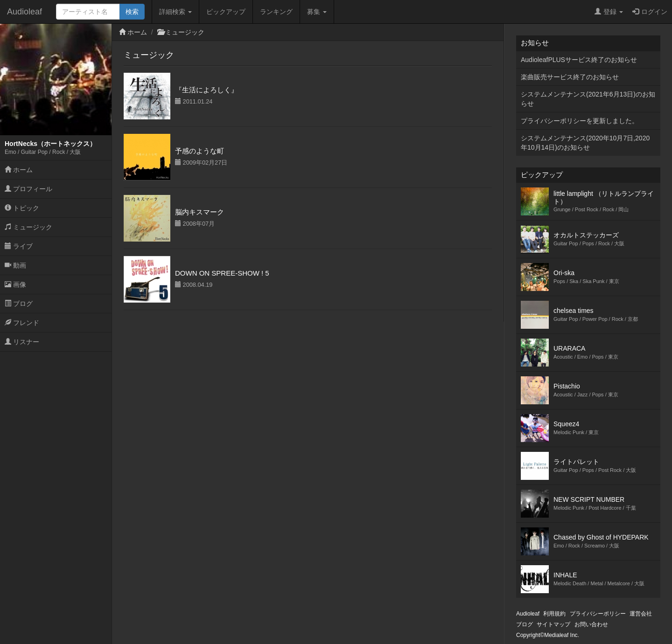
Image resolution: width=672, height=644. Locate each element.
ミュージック (28, 227)
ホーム (19, 170)
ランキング (276, 12)
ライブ (19, 246)
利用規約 (554, 614)
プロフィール (28, 189)
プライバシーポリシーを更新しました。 (580, 121)
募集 (317, 12)
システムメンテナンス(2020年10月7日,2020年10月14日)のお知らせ (585, 143)
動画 (15, 265)
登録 (609, 12)
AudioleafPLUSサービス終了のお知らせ (579, 60)
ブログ (19, 304)
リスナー (22, 342)
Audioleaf (24, 12)
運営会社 (641, 614)
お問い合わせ (591, 624)
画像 (15, 284)
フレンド (22, 323)
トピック (22, 208)
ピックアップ (226, 12)
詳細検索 (175, 12)
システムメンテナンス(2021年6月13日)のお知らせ (588, 99)
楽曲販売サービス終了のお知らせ (570, 77)
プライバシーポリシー (598, 614)
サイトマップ (553, 624)
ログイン (650, 12)
